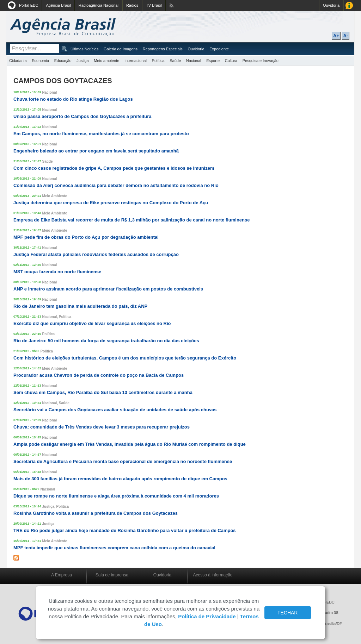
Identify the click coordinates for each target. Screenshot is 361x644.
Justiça (82, 61)
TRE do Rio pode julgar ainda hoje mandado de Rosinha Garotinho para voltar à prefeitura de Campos (125, 530)
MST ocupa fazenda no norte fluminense (57, 272)
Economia (40, 61)
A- (346, 36)
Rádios (132, 5)
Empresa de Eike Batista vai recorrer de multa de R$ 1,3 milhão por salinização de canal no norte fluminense (131, 220)
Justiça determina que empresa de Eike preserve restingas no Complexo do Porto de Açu (111, 203)
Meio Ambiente (55, 196)
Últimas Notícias (84, 49)
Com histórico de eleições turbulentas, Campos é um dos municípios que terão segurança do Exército (125, 358)
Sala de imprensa (112, 575)
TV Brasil (154, 5)
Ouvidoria (331, 5)
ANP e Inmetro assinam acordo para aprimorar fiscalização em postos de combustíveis (108, 289)
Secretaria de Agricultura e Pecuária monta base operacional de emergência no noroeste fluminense (123, 461)
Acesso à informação (213, 575)
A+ (336, 36)
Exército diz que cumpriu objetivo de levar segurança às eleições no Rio (92, 323)
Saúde (175, 61)
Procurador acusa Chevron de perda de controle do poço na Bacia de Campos (99, 375)
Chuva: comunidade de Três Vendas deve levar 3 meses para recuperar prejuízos (102, 427)
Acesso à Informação (349, 5)
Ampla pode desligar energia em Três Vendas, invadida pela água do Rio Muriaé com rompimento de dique (130, 444)
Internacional (136, 61)
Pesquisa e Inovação (261, 61)
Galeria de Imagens (121, 49)
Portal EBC (29, 5)
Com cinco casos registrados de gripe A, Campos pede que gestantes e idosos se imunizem (114, 168)
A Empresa (62, 575)
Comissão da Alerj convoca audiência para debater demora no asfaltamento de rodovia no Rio (116, 185)
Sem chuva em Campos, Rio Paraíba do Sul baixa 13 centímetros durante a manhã (103, 392)
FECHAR (288, 613)
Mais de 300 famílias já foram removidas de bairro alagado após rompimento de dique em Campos (120, 479)
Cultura (231, 61)
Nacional (194, 61)
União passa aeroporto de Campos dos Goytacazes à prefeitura (82, 116)
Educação (63, 61)
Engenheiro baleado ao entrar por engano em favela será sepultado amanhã (96, 151)
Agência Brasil (58, 5)
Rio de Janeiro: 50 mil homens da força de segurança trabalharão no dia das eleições (106, 341)
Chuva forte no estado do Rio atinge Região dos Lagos (73, 99)
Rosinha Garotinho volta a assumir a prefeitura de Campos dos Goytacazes (96, 513)
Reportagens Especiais (163, 49)
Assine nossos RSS (172, 5)
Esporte (213, 61)
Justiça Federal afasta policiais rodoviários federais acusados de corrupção (96, 254)
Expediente (219, 49)
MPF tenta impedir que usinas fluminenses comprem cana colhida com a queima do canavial (114, 548)
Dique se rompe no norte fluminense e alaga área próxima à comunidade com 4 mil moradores (116, 496)
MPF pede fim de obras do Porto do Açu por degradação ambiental (86, 237)
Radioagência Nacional (99, 5)
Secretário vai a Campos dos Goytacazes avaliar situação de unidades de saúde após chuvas (115, 410)
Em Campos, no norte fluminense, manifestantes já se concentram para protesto (101, 134)
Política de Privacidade (207, 616)
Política (158, 61)
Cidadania (18, 61)
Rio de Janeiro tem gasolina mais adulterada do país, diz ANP (80, 306)
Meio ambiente (106, 61)
